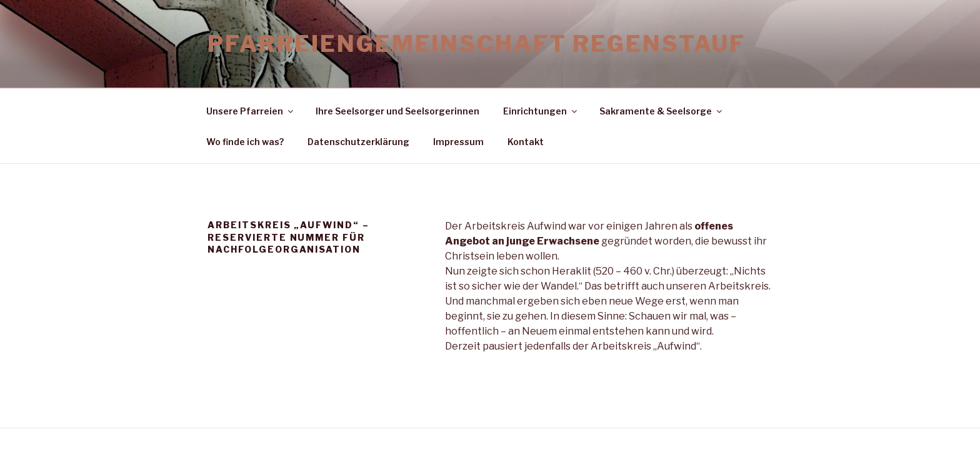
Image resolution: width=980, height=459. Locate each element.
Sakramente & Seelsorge (662, 111)
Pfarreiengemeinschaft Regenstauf (477, 44)
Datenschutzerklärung (358, 142)
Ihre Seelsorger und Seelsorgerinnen (397, 111)
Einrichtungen (541, 111)
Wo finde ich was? (245, 142)
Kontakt (526, 142)
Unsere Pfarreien (251, 111)
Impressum (458, 142)
